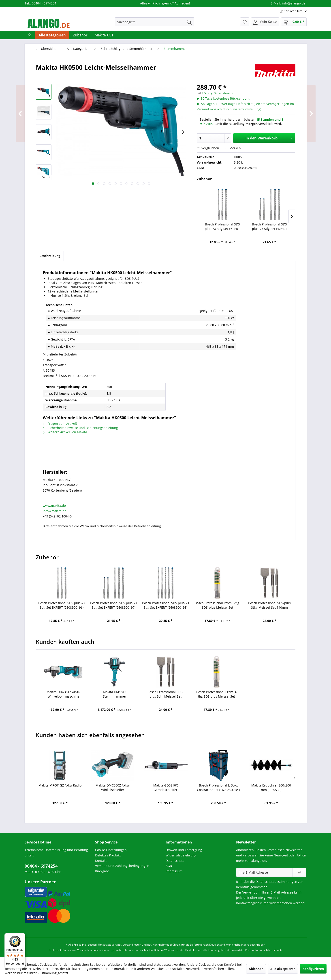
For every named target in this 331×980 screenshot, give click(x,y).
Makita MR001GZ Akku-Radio (60, 785)
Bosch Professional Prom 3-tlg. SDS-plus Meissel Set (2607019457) (217, 605)
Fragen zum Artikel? (60, 424)
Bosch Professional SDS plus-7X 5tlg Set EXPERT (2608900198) (166, 605)
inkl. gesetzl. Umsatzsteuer (99, 945)
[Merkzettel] (245, 22)
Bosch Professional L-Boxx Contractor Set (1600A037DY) (218, 788)
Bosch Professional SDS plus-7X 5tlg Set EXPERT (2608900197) (270, 227)
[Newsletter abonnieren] (299, 872)
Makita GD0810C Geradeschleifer (166, 788)
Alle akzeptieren (283, 969)
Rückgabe (102, 871)
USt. (205, 93)
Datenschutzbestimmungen (276, 882)
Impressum (174, 871)
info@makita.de (54, 511)
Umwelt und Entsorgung (184, 850)
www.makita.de (54, 506)
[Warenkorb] (294, 22)
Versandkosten (132, 945)
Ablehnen (256, 969)
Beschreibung (50, 256)
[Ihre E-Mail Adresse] (264, 872)
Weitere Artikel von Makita (65, 432)
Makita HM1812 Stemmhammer (115, 694)
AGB (169, 866)
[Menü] (23, 936)
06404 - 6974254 (41, 866)
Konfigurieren (313, 969)
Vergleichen (208, 148)
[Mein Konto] (265, 22)
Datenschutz (175, 861)
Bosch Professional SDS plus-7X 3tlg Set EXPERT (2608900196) (222, 227)
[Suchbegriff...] (155, 22)
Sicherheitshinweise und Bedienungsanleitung (80, 428)
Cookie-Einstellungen (111, 850)
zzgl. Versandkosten (221, 93)
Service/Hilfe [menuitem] (292, 11)
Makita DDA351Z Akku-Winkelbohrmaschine (63, 694)
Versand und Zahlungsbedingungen (122, 866)
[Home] (30, 35)
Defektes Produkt (108, 855)
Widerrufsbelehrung (181, 855)
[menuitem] (155, 22)
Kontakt (101, 861)
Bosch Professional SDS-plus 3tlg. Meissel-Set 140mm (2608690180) (269, 605)
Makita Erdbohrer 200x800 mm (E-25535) (271, 788)
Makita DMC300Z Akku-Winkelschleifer (113, 788)
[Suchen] (189, 22)
